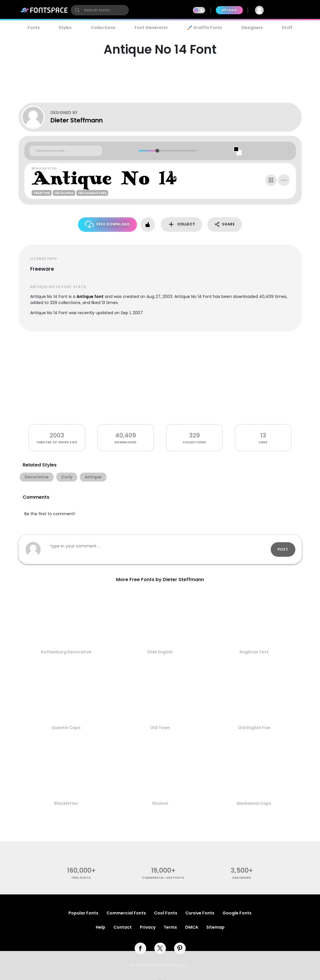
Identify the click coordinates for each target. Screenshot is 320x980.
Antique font (90, 296)
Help (101, 927)
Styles (65, 28)
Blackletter (66, 803)
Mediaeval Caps (254, 803)
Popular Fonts (83, 913)
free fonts (81, 878)
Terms (170, 927)
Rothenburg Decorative (66, 652)
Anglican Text (254, 652)
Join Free (286, 10)
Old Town (160, 728)
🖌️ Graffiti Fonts (205, 28)
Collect (181, 224)
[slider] (157, 151)
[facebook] (140, 948)
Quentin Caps (66, 728)
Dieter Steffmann (77, 120)
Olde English (160, 652)
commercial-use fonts (163, 878)
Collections (103, 28)
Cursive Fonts (200, 913)
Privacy (148, 927)
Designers (252, 28)
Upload (229, 10)
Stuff (287, 28)
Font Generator (151, 28)
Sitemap (215, 927)
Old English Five (254, 728)
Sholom (160, 803)
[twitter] (160, 948)
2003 (57, 435)
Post (283, 549)
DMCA (192, 927)
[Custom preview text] (66, 151)
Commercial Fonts (126, 913)
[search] (100, 10)
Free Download (107, 224)
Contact (123, 927)
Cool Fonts (166, 913)
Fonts (34, 28)
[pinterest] (180, 948)
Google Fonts (237, 913)
